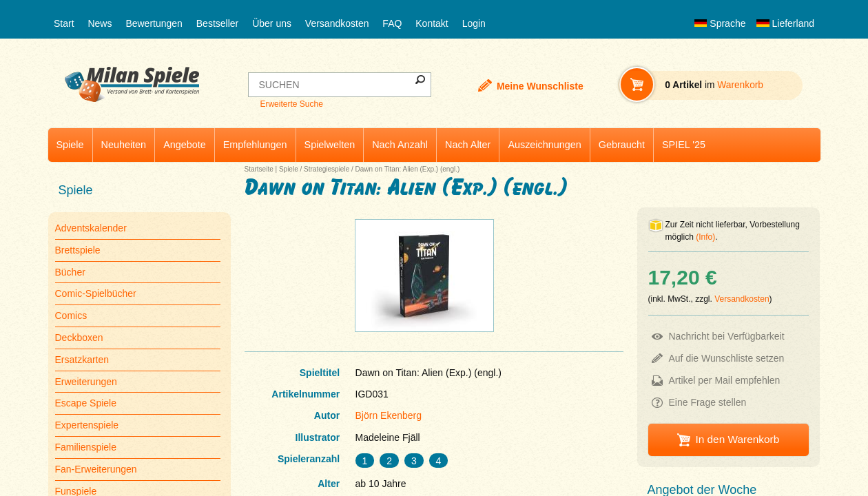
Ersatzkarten (82, 360)
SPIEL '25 (684, 145)
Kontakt (432, 23)
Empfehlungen (255, 145)
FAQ (392, 23)
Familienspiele (86, 447)
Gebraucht (622, 145)
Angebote (185, 145)
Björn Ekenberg (389, 415)
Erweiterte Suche (291, 104)
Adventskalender (91, 228)
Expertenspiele (87, 425)
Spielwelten (330, 145)
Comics (71, 316)
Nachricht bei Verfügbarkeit (727, 336)
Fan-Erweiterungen (96, 469)
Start (64, 23)
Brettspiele (78, 250)
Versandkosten (337, 23)
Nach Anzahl (400, 145)
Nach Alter (468, 145)
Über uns (272, 23)
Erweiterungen (86, 382)
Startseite (259, 169)
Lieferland (785, 23)
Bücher (70, 272)
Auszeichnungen (544, 145)
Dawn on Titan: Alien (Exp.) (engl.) (408, 169)
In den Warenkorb (737, 439)
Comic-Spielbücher (96, 293)
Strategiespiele (327, 169)
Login (474, 23)
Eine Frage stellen (708, 402)
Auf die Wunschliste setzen (727, 358)
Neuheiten (124, 145)
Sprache (720, 23)
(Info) (705, 237)
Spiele (70, 145)
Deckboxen (79, 338)
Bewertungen (154, 23)
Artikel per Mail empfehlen (725, 380)
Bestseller (217, 23)
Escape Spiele (86, 403)
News (100, 23)
